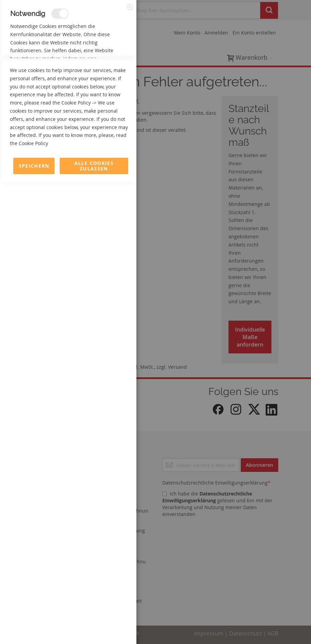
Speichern (34, 627)
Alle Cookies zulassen (94, 627)
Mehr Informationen (106, 74)
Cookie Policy (76, 564)
